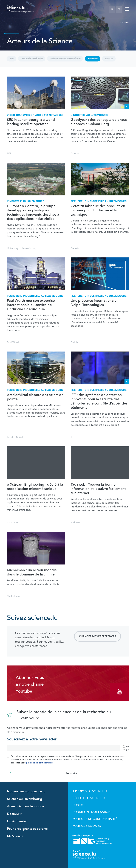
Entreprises (91, 59)
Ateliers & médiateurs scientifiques (64, 59)
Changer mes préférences (97, 636)
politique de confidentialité (39, 763)
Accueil (124, 23)
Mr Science (15, 836)
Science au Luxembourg (25, 799)
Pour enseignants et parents (27, 829)
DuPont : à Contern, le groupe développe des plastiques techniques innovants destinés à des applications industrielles (33, 212)
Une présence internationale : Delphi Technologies (95, 303)
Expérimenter (17, 821)
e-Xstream (13, 523)
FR (119, 9)
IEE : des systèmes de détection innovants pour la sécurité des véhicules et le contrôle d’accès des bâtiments (99, 401)
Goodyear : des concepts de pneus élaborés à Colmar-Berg (99, 122)
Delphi (75, 342)
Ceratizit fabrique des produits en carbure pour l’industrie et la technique (98, 210)
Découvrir (14, 814)
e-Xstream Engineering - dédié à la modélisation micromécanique (35, 487)
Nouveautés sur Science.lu (26, 791)
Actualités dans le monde (26, 806)
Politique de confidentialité (95, 819)
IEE (72, 437)
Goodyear (76, 154)
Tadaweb (76, 523)
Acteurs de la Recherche (31, 59)
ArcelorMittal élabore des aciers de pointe (35, 397)
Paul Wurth (13, 342)
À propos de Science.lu (90, 791)
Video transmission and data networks (35, 115)
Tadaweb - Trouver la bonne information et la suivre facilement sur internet (98, 489)
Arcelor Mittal (15, 437)
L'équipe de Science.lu (89, 798)
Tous (11, 59)
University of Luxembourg (22, 248)
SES (9, 154)
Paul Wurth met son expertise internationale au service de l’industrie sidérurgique (31, 305)
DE (112, 9)
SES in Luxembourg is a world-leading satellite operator (31, 122)
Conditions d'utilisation (91, 812)
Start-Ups (107, 59)
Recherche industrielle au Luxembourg (99, 201)
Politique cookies (87, 826)
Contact (79, 805)
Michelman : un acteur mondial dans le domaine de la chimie (32, 572)
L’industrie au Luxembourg (89, 115)
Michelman (13, 596)
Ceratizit (76, 248)
